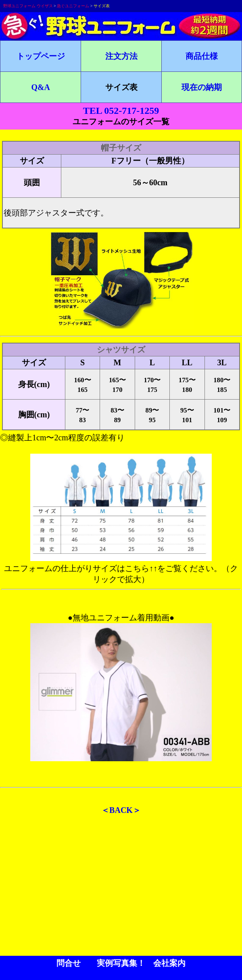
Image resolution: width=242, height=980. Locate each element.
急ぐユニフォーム (73, 6)
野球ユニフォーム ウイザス (28, 6)
